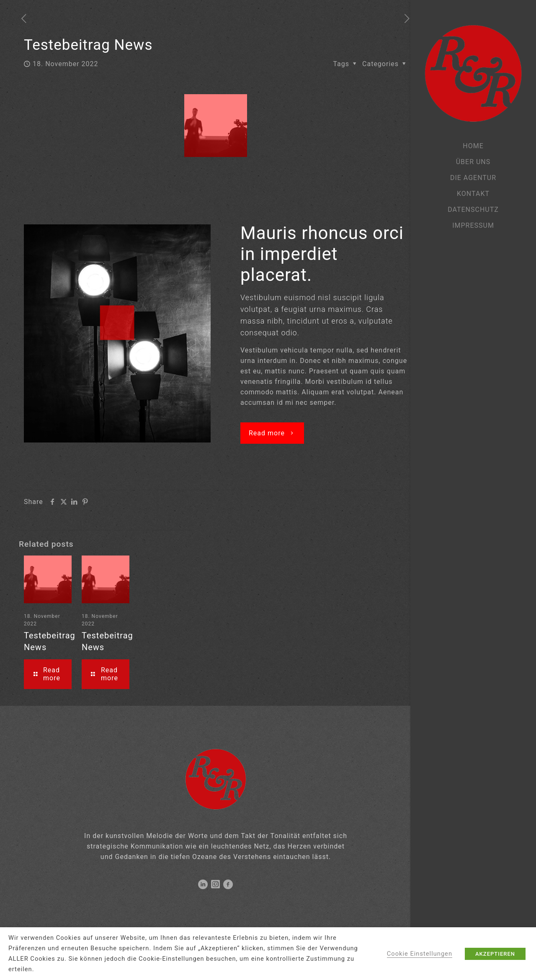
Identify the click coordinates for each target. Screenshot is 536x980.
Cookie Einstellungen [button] (420, 954)
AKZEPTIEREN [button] (495, 954)
